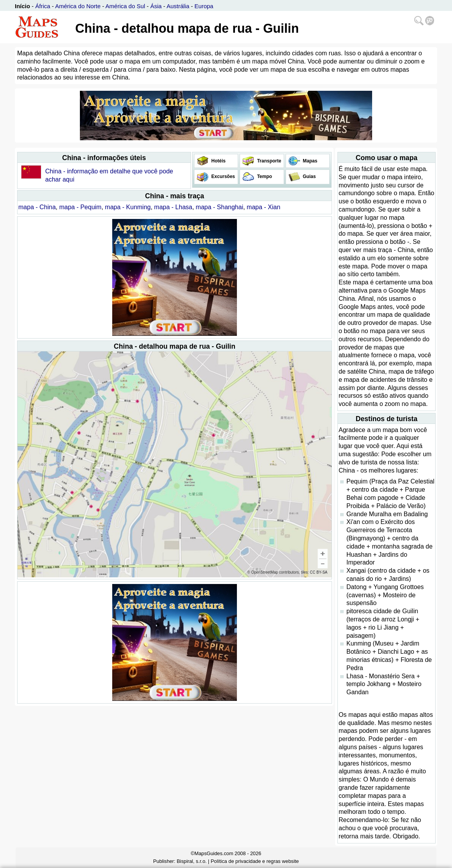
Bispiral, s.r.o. (192, 861)
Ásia (156, 6)
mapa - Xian (263, 207)
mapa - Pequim (80, 207)
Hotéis (218, 161)
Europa (204, 6)
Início (22, 6)
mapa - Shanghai (219, 207)
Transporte (268, 161)
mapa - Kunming (128, 207)
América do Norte (78, 6)
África (43, 6)
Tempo (264, 176)
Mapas (310, 161)
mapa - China (37, 207)
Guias (309, 176)
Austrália (178, 6)
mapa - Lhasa (173, 207)
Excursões (222, 176)
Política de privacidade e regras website (255, 861)
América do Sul (125, 6)
